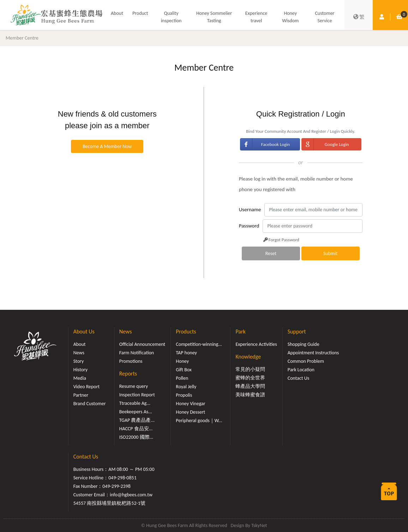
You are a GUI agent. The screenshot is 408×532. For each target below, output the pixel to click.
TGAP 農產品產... (137, 420)
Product (140, 13)
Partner (81, 395)
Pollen (182, 378)
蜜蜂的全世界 (250, 378)
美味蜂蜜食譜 (250, 395)
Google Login (337, 144)
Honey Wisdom (290, 17)
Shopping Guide (304, 344)
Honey (182, 361)
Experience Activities (256, 344)
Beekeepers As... (136, 412)
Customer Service (325, 17)
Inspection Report (137, 395)
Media (80, 378)
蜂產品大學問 (250, 386)
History (80, 370)
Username (250, 209)
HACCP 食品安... (136, 429)
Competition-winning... (199, 344)
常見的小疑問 (250, 369)
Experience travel (256, 17)
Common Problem (306, 361)
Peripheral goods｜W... (199, 421)
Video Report (87, 387)
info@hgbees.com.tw (131, 495)
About (117, 13)
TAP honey (186, 353)
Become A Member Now (107, 146)
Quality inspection (171, 17)
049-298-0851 (122, 478)
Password (249, 226)
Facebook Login (275, 144)
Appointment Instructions (313, 353)
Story (79, 361)
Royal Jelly (186, 387)
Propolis (184, 395)
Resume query (134, 386)
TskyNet (259, 525)
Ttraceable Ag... (135, 403)
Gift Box (184, 370)
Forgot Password (281, 240)
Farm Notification (137, 353)
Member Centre (22, 38)
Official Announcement (142, 344)
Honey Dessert (190, 412)
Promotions (131, 361)
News (79, 353)
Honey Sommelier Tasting (214, 17)
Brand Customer (90, 404)
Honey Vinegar (190, 404)
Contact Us (299, 378)
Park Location (301, 370)
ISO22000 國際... (136, 437)
